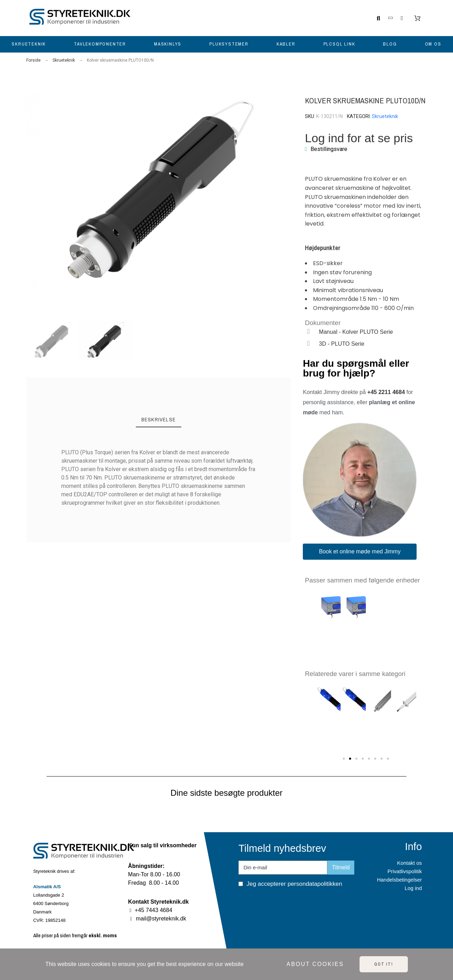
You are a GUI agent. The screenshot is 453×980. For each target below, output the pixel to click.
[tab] (159, 420)
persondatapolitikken (315, 884)
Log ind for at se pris (359, 138)
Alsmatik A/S (47, 887)
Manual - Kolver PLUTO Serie (356, 332)
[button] (32, 192)
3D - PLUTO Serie (342, 344)
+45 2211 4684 (386, 392)
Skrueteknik (385, 116)
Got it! (384, 964)
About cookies (315, 964)
